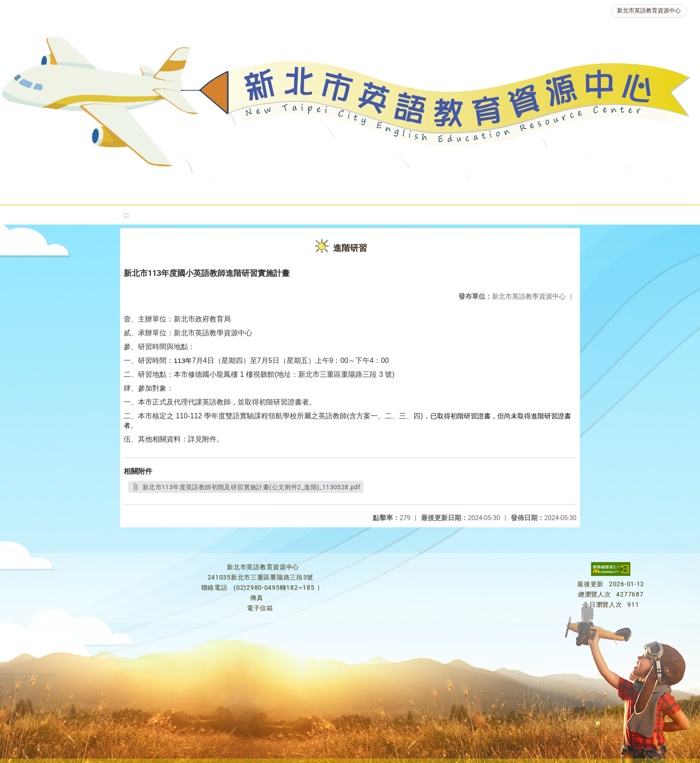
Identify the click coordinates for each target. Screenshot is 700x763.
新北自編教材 (250, 190)
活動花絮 (649, 190)
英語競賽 (416, 190)
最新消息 (94, 190)
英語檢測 (362, 190)
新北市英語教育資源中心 (649, 10)
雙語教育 (596, 190)
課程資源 (137, 190)
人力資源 (470, 190)
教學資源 (190, 190)
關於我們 (40, 190)
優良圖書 (309, 190)
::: (126, 215)
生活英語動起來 (533, 190)
